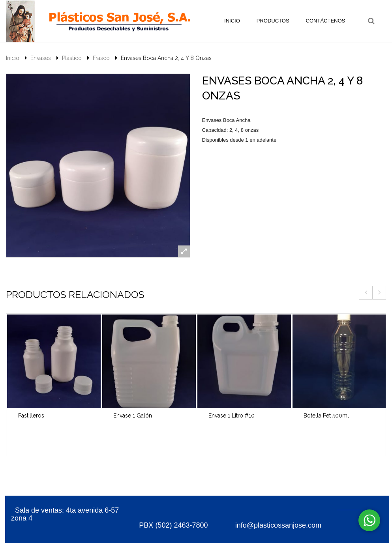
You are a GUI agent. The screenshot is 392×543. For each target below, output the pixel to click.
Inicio (13, 58)
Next (379, 293)
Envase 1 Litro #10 (232, 416)
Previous (366, 293)
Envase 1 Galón (133, 416)
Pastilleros (31, 416)
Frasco (101, 58)
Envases (41, 58)
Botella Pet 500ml (326, 416)
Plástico (72, 58)
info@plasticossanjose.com (277, 525)
